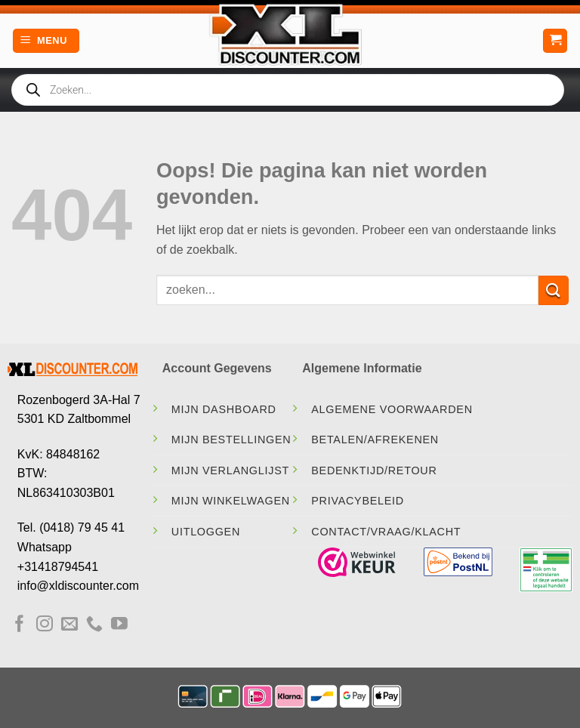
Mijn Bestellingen (231, 440)
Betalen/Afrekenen (375, 440)
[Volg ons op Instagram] (45, 625)
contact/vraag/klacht (386, 532)
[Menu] (46, 41)
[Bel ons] (94, 625)
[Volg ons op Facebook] (20, 625)
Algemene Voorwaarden (392, 409)
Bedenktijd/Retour (374, 470)
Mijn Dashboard (224, 409)
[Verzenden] (554, 290)
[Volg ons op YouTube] (119, 625)
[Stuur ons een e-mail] (69, 625)
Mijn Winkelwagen (231, 501)
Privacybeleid (358, 501)
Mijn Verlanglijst (230, 470)
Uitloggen (206, 532)
